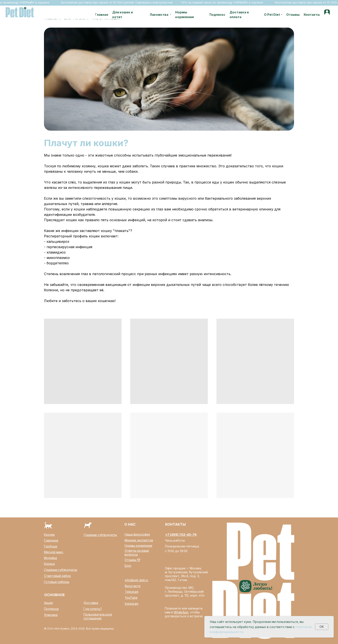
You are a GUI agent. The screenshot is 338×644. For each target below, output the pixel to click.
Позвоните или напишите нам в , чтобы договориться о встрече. (184, 612)
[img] (327, 12)
